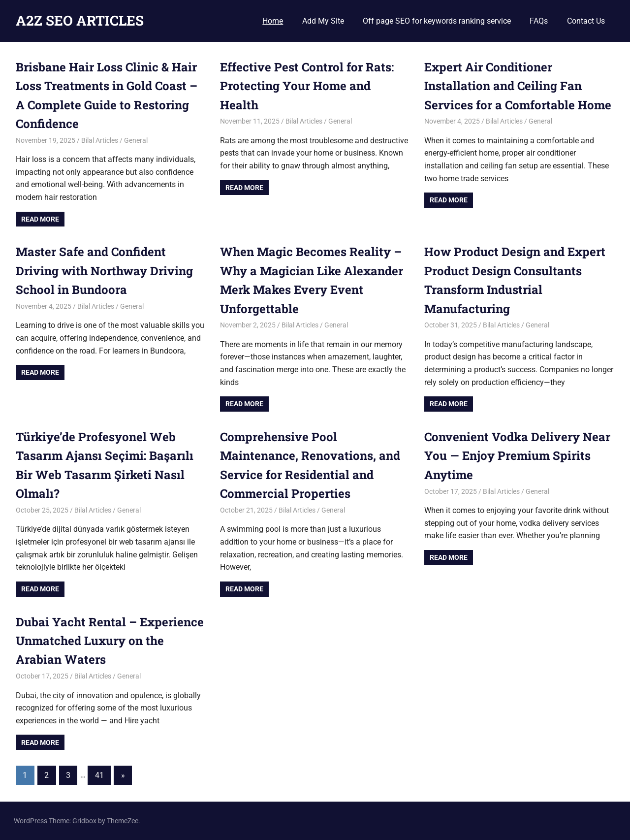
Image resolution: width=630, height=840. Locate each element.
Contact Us (586, 21)
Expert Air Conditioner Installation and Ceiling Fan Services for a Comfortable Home (518, 86)
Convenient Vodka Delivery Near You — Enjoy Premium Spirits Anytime (517, 456)
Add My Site (323, 21)
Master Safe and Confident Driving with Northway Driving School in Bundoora (104, 271)
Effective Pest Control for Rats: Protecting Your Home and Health (307, 86)
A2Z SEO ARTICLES (80, 20)
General (136, 140)
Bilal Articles (100, 140)
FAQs (539, 21)
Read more (40, 219)
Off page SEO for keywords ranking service (437, 21)
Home (273, 21)
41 (99, 775)
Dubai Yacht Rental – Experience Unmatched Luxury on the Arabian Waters (110, 641)
